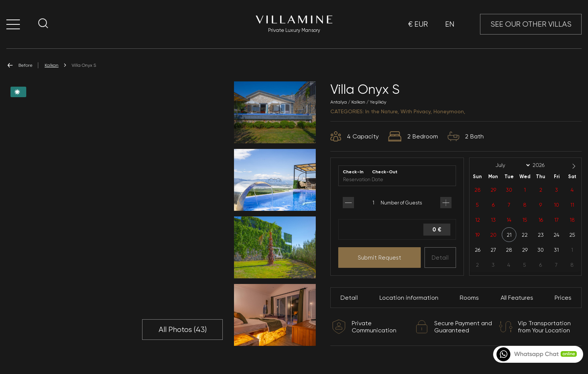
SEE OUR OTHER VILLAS (531, 24)
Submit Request (379, 258)
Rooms (469, 298)
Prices (563, 298)
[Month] (511, 165)
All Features (517, 298)
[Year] (544, 165)
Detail (440, 258)
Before (19, 65)
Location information (409, 298)
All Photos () (183, 330)
